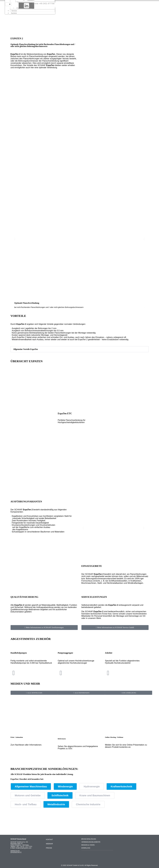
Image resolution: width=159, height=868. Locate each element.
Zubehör (109, 653)
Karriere (14, 13)
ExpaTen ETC (65, 413)
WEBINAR (49, 844)
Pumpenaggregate (65, 653)
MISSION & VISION (88, 845)
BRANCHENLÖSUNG (89, 839)
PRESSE (49, 848)
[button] (15, 239)
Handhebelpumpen (19, 653)
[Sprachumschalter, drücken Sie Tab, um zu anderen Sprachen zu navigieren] (8, 4)
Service (14, 11)
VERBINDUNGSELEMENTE (91, 842)
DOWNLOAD (86, 848)
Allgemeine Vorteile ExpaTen (26, 349)
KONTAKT (49, 840)
